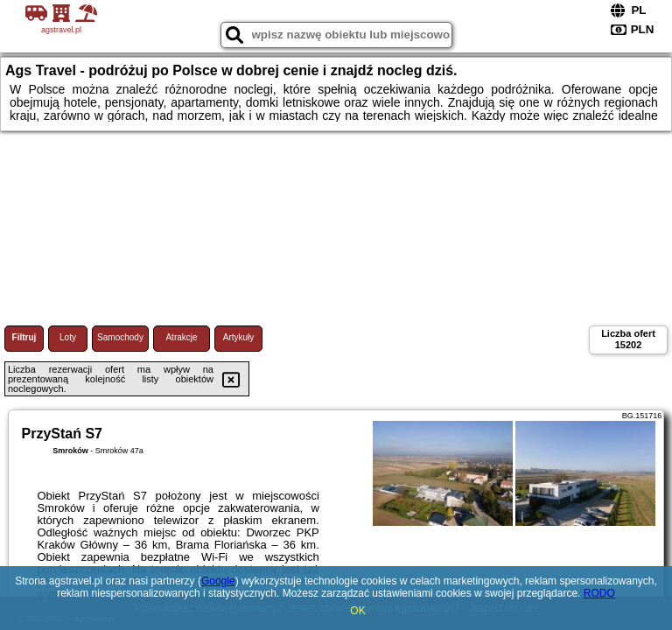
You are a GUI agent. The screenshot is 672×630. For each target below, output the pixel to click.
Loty (68, 337)
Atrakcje (181, 337)
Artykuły (239, 337)
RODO (599, 593)
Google (218, 581)
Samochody (120, 337)
